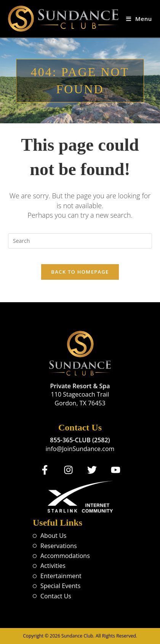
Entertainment (61, 576)
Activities (53, 566)
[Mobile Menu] (139, 19)
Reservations (59, 546)
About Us (54, 536)
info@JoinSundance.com (80, 449)
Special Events (60, 586)
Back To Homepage (80, 272)
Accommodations (65, 556)
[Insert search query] (80, 241)
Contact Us (56, 596)
